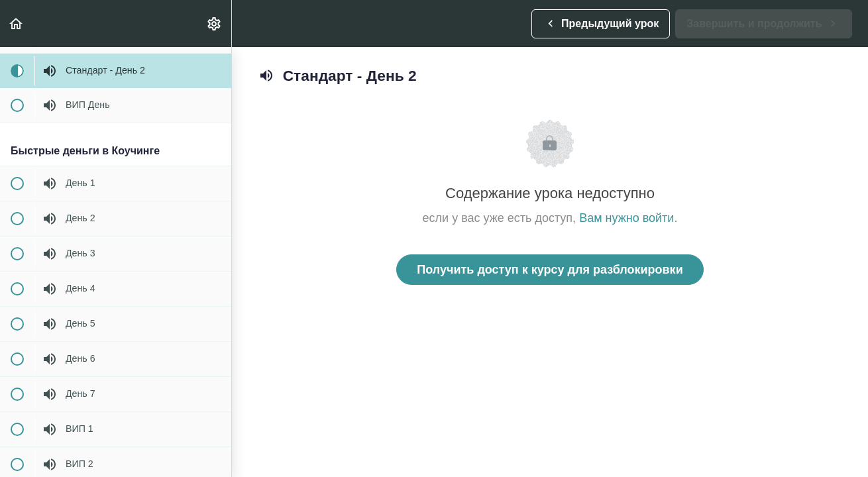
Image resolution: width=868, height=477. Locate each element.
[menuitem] (215, 24)
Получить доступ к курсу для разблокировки (550, 270)
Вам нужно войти (626, 218)
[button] (17, 24)
